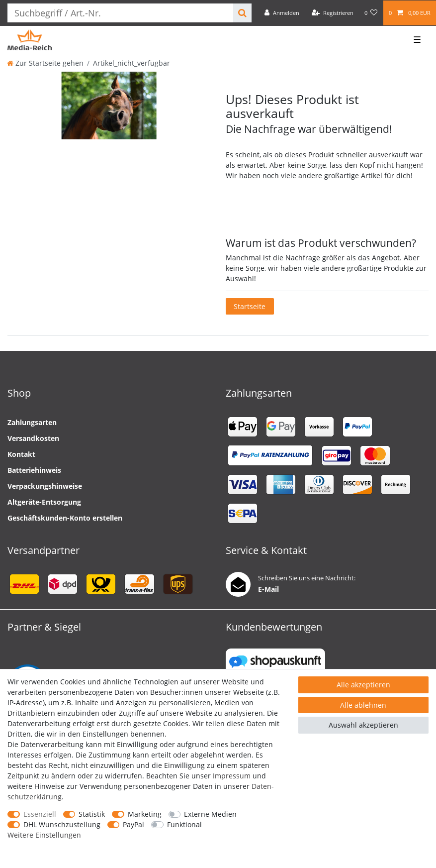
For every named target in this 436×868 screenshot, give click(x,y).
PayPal (133, 824)
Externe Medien (210, 814)
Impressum (232, 776)
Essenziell (40, 814)
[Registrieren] (333, 13)
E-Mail (268, 589)
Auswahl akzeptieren (363, 725)
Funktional (184, 824)
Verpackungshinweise (45, 486)
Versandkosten (33, 438)
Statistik (92, 814)
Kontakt (21, 454)
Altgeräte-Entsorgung (44, 502)
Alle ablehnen (363, 705)
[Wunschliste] (371, 13)
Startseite (250, 306)
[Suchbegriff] (120, 13)
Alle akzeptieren (363, 685)
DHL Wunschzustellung (62, 824)
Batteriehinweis (34, 470)
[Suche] (242, 13)
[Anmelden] (282, 13)
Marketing (145, 814)
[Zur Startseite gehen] (45, 63)
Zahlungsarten (32, 422)
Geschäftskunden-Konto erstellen (65, 518)
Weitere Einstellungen (44, 835)
